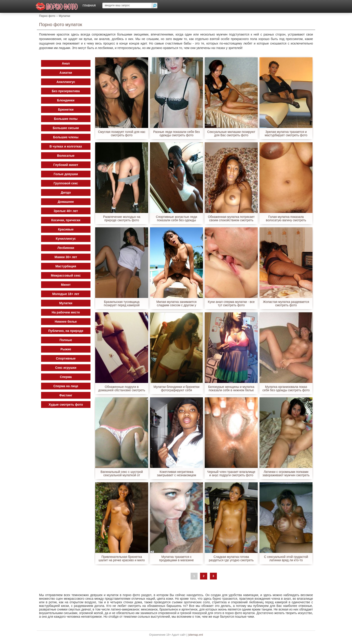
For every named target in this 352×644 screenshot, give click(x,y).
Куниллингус (66, 239)
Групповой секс (66, 183)
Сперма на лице (66, 386)
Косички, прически (66, 220)
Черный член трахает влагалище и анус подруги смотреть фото (231, 474)
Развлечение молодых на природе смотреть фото (122, 219)
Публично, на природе (66, 331)
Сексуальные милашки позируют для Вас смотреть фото (231, 134)
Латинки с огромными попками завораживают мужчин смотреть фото (286, 474)
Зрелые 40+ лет (66, 211)
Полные (66, 340)
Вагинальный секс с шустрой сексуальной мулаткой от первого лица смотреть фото (122, 474)
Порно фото (47, 16)
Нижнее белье (66, 322)
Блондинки (66, 100)
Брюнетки (66, 110)
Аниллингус (66, 82)
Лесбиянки (66, 248)
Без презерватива (66, 91)
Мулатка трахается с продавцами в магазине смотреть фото (176, 559)
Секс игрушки (66, 368)
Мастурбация (66, 266)
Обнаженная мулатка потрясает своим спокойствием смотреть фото (231, 219)
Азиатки (66, 73)
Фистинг (66, 395)
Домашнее (66, 202)
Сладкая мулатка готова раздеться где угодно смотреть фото (231, 559)
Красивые (66, 229)
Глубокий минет (66, 165)
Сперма (66, 377)
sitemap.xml (196, 635)
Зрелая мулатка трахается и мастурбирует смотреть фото (286, 134)
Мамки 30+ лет (66, 257)
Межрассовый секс (66, 275)
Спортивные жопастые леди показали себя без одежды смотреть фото (176, 219)
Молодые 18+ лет (66, 294)
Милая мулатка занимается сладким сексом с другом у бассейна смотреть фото (177, 304)
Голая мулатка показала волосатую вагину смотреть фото (286, 219)
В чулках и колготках (66, 146)
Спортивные (66, 358)
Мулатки (65, 16)
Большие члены (66, 137)
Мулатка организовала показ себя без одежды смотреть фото (286, 389)
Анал (66, 63)
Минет (66, 285)
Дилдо (66, 192)
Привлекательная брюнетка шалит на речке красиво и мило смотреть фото (122, 559)
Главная (89, 6)
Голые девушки (66, 174)
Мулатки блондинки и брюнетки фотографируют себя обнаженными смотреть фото (177, 389)
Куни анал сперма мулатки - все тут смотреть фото (231, 304)
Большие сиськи (66, 128)
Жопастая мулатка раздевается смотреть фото (286, 304)
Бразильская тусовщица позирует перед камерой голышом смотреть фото (122, 304)
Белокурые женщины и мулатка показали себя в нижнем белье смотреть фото (231, 389)
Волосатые (66, 156)
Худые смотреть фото (66, 405)
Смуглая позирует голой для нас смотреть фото (122, 134)
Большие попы (66, 119)
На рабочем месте (66, 312)
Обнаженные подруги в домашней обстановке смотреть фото (122, 389)
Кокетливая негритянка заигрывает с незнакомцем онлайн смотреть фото (177, 474)
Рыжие (66, 349)
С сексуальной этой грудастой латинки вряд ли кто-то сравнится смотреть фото (286, 559)
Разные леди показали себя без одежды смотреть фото (177, 134)
